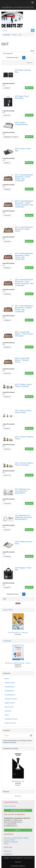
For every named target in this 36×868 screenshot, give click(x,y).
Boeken (7, 679)
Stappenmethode (10, 703)
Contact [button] (18, 830)
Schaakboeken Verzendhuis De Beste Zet (17, 7)
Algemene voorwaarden (11, 842)
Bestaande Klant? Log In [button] (18, 810)
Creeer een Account (10, 806)
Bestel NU (29, 88)
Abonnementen (9, 707)
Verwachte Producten (11, 699)
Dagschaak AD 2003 (18, 781)
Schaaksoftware (9, 691)
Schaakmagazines (10, 695)
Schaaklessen (8, 854)
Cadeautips (8, 711)
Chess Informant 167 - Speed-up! (18, 633)
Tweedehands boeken (11, 719)
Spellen (7, 715)
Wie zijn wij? (8, 851)
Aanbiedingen (7, 641)
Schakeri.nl (22, 866)
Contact (6, 844)
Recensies (18, 796)
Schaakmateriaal (9, 687)
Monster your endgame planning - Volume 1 (18, 663)
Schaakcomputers (10, 683)
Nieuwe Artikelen (8, 610)
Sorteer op (29, 63)
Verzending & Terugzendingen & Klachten (16, 838)
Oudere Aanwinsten (10, 723)
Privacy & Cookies (9, 840)
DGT (4, 85)
